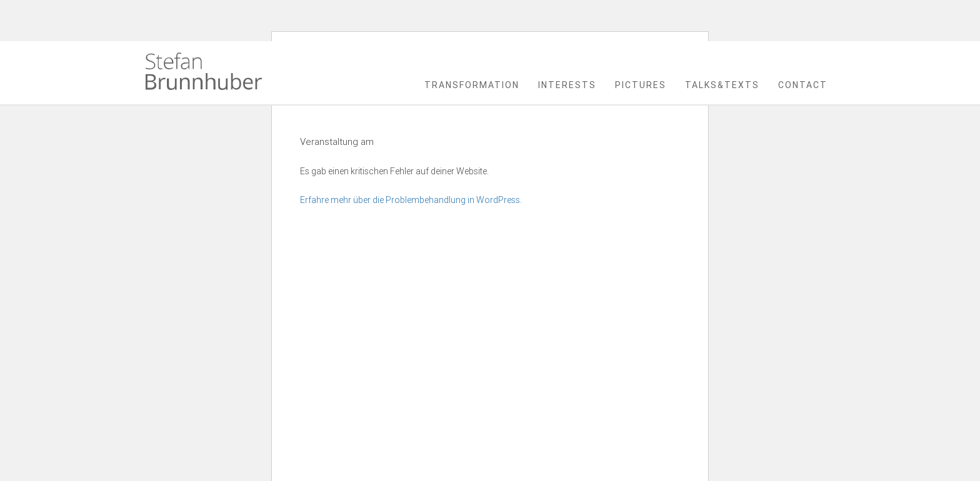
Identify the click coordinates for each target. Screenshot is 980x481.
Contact (803, 85)
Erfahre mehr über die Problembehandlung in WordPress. (411, 200)
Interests (567, 85)
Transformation (472, 85)
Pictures (641, 85)
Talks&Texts (722, 85)
